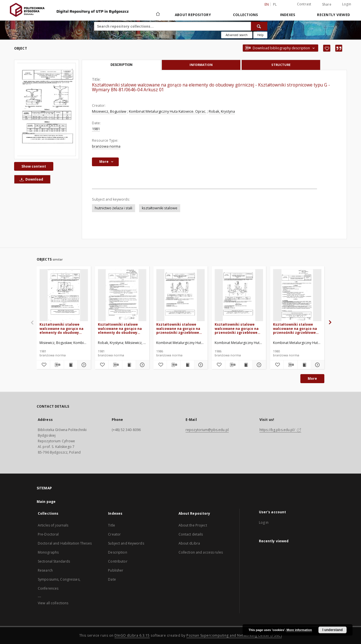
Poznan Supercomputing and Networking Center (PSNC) (234, 635)
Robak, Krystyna (222, 111)
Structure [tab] (281, 65)
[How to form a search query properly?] (260, 35)
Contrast (304, 4)
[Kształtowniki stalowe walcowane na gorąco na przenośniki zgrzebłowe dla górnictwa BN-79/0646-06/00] (297, 295)
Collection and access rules (201, 552)
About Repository (193, 15)
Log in (264, 522)
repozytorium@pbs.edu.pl (207, 430)
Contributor (118, 561)
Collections (246, 15)
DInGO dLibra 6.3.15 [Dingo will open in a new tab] (132, 635)
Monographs (48, 552)
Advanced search (237, 35)
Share (327, 5)
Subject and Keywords (126, 543)
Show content (34, 166)
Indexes (288, 15)
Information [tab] (201, 65)
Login (347, 4)
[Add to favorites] (327, 48)
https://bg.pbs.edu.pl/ (280, 430)
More (312, 378)
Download (30, 179)
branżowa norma (106, 146)
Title (112, 525)
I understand (333, 630)
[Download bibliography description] (57, 365)
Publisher (116, 570)
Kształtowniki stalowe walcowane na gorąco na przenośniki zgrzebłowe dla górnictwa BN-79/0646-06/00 (296, 328)
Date (112, 579)
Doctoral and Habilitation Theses (65, 543)
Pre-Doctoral (48, 534)
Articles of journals (53, 525)
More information (299, 630)
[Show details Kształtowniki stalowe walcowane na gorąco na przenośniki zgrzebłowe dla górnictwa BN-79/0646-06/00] (317, 365)
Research (45, 570)
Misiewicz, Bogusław (109, 111)
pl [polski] (275, 4)
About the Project (193, 525)
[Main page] (158, 15)
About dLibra (189, 543)
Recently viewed (334, 15)
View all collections (53, 603)
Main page (46, 502)
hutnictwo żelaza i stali (114, 208)
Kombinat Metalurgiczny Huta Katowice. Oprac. (168, 111)
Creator (114, 534)
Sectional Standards (54, 561)
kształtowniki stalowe (160, 208)
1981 (96, 129)
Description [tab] (121, 65)
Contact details (191, 534)
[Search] (259, 26)
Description (117, 552)
